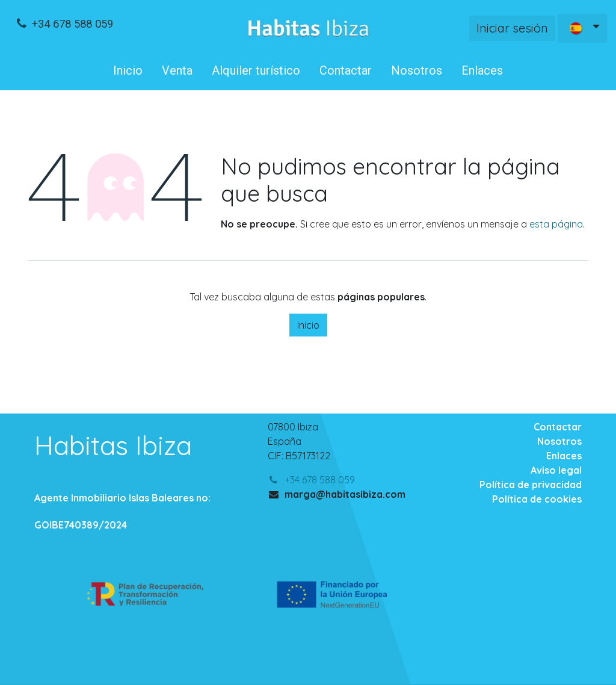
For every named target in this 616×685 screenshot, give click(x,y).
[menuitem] (128, 70)
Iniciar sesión (512, 28)
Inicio (308, 325)
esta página (556, 224)
